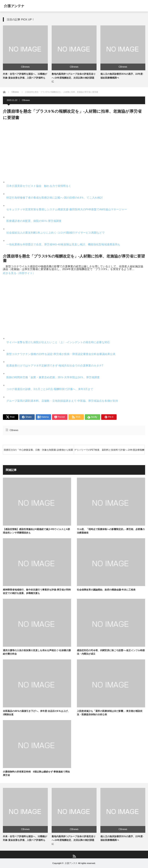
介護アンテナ (14, 6)
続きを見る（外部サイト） (19, 273)
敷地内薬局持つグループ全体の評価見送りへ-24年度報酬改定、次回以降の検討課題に (74, 78)
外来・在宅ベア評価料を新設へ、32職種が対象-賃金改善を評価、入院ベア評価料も (25, 838)
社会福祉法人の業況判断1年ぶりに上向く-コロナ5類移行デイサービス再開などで (55, 233)
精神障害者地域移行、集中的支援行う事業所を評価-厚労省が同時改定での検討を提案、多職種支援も (37, 592)
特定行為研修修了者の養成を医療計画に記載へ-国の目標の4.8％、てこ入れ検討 (55, 198)
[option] (25, 52)
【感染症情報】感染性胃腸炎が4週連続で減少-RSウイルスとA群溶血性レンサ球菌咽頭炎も (36, 531)
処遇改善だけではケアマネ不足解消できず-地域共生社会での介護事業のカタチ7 (55, 366)
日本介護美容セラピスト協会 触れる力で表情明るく (39, 186)
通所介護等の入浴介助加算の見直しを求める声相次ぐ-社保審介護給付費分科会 (37, 652)
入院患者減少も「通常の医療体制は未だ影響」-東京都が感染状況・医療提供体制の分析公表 (110, 713)
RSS (74, 856)
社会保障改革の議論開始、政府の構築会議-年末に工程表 (106, 590)
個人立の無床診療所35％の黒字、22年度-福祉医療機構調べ (122, 838)
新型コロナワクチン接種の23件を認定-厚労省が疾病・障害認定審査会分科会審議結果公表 (61, 354)
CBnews (25, 67)
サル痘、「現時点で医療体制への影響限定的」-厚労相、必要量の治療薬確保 (111, 531)
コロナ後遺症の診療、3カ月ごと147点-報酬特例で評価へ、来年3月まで (50, 389)
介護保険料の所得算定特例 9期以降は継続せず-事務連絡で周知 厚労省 (37, 773)
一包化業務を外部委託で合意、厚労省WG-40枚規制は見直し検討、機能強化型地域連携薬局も (63, 244)
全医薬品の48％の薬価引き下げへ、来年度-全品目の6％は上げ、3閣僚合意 (36, 713)
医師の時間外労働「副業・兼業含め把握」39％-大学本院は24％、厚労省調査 (53, 377)
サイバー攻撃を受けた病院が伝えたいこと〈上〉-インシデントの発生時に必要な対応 (58, 342)
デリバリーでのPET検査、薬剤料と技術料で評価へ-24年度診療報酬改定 (109, 452)
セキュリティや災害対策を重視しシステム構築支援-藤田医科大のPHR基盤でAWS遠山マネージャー (67, 209)
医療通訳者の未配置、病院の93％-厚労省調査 (34, 221)
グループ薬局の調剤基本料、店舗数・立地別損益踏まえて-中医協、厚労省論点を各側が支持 (62, 401)
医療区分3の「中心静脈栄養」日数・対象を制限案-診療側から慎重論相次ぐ (38, 452)
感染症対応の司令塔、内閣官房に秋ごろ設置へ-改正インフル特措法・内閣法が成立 (111, 652)
